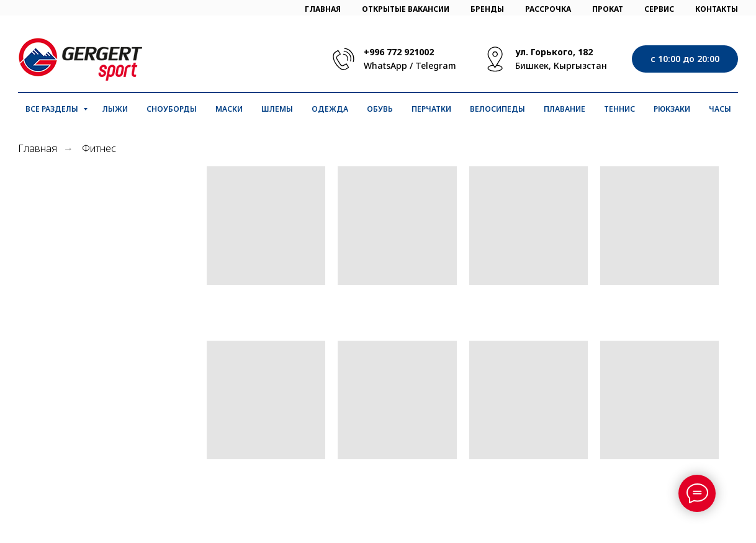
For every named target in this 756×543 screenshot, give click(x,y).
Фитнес (99, 149)
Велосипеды (497, 109)
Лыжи (115, 109)
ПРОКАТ (608, 9)
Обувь (380, 109)
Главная (38, 149)
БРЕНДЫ (487, 9)
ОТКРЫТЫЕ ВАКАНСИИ (406, 9)
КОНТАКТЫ (717, 9)
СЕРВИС (659, 9)
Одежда (330, 109)
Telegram (436, 65)
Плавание (565, 109)
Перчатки (431, 109)
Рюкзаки (672, 109)
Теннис (619, 109)
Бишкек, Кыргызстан (561, 65)
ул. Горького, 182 (554, 52)
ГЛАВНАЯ (323, 9)
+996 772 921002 (399, 52)
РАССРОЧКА (548, 9)
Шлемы (277, 109)
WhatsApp (385, 65)
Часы (720, 109)
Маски (229, 109)
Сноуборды (172, 109)
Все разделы (53, 109)
